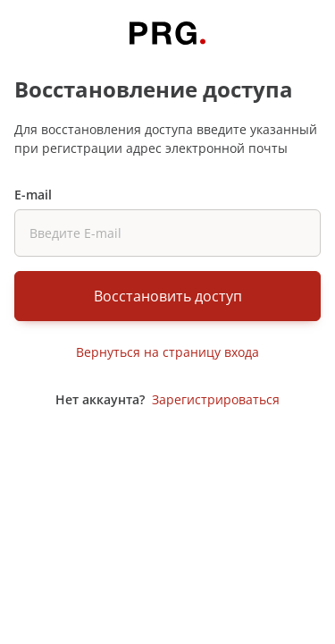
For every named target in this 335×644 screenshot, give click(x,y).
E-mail (33, 195)
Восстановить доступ (168, 296)
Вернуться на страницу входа (167, 352)
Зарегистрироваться (216, 399)
